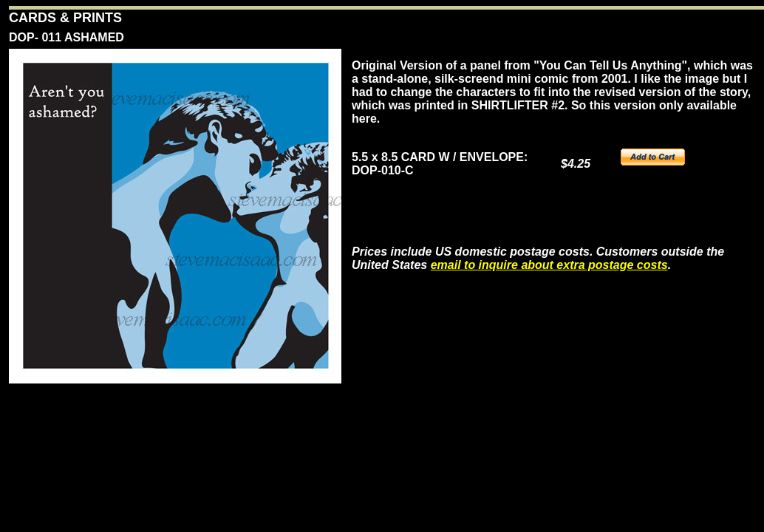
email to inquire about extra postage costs (549, 265)
